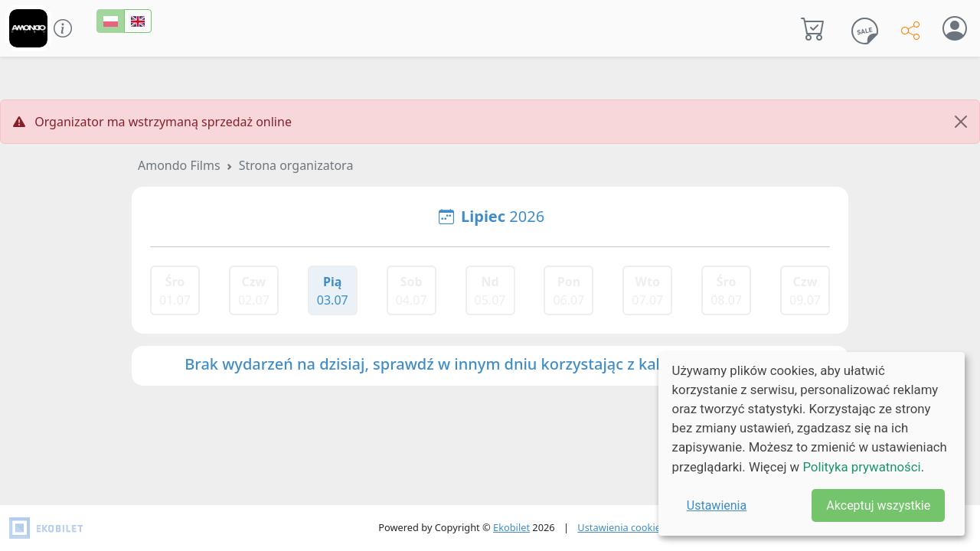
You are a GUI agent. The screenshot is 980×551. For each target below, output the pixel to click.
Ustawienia (717, 505)
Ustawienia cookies (621, 527)
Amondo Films (179, 165)
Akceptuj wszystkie (878, 505)
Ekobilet (511, 527)
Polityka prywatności (861, 467)
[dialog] (812, 444)
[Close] (961, 122)
